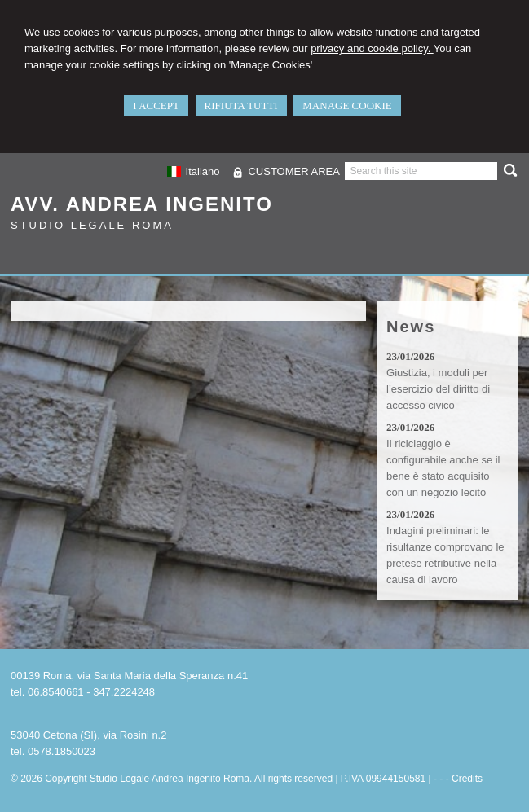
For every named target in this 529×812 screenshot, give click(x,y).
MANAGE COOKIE (347, 105)
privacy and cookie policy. (372, 48)
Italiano (193, 171)
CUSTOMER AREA (293, 171)
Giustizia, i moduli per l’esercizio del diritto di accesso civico (438, 389)
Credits (467, 779)
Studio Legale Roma (92, 225)
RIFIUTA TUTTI (241, 105)
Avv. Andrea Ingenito (142, 204)
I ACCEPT (156, 105)
